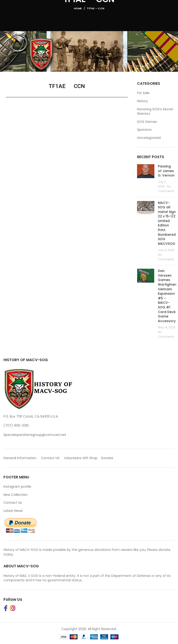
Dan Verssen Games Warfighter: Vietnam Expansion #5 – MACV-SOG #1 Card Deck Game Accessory (167, 296)
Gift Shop (90, 458)
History (142, 101)
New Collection (16, 495)
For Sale (143, 93)
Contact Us (13, 503)
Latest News (13, 511)
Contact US (50, 458)
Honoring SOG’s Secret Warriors (155, 112)
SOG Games (147, 122)
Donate (108, 458)
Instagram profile (17, 487)
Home (78, 8)
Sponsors (144, 130)
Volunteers (73, 458)
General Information (20, 458)
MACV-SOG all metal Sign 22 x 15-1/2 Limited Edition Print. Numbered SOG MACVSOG (167, 223)
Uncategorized (149, 138)
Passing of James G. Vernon (166, 171)
